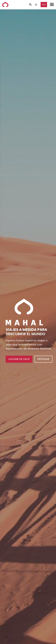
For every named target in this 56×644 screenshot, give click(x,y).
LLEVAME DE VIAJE (19, 359)
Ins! (44, 4)
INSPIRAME (43, 359)
